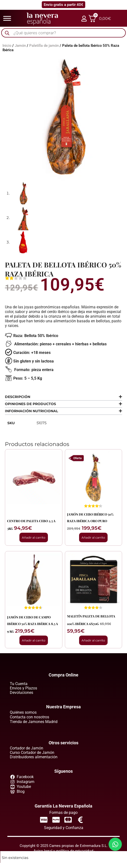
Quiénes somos (23, 712)
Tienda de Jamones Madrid (34, 722)
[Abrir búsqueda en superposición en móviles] (63, 33)
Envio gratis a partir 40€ (63, 5)
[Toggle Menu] (7, 18)
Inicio (7, 46)
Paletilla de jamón (44, 46)
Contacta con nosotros (29, 717)
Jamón (20, 46)
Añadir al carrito (34, 537)
